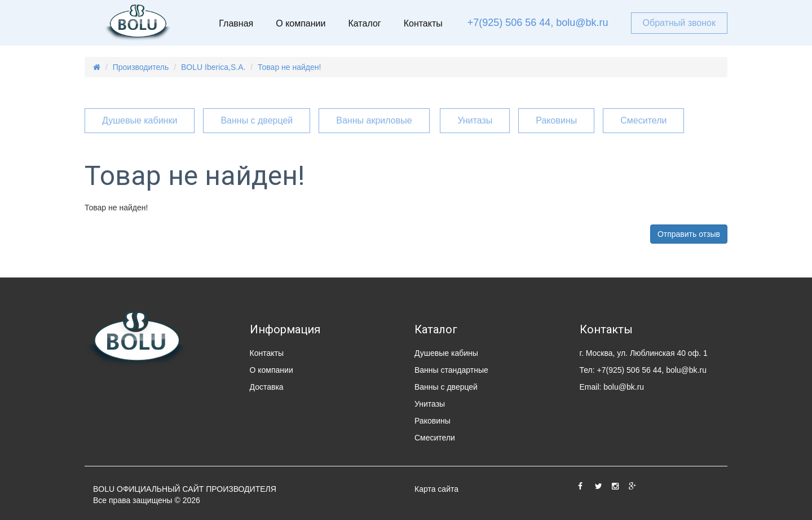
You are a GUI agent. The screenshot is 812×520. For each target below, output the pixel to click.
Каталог (364, 23)
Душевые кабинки (140, 120)
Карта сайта (436, 489)
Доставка (267, 387)
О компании (301, 23)
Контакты (423, 23)
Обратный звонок (679, 23)
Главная (236, 23)
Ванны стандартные (451, 370)
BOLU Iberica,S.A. (213, 67)
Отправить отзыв (689, 234)
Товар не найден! (289, 67)
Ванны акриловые (374, 120)
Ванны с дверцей (257, 120)
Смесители (643, 120)
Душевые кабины (446, 353)
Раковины (556, 120)
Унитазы (475, 120)
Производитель (141, 67)
